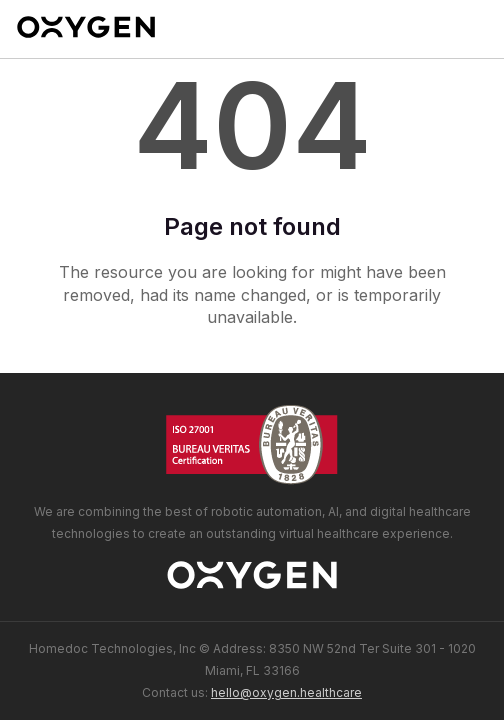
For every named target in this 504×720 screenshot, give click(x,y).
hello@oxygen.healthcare (286, 692)
